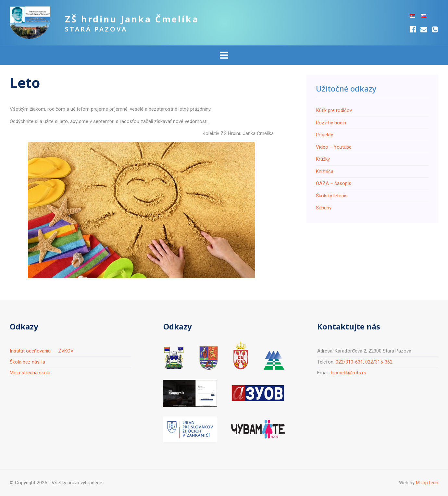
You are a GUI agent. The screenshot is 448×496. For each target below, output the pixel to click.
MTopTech (427, 483)
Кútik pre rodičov (334, 110)
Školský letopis (332, 196)
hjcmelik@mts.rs (348, 373)
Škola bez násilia (27, 362)
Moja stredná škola (30, 373)
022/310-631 (349, 362)
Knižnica (325, 171)
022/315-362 (379, 362)
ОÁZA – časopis (334, 183)
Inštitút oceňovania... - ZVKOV (42, 351)
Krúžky (323, 159)
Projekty (324, 135)
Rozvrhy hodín (331, 123)
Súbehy (324, 208)
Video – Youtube (334, 147)
